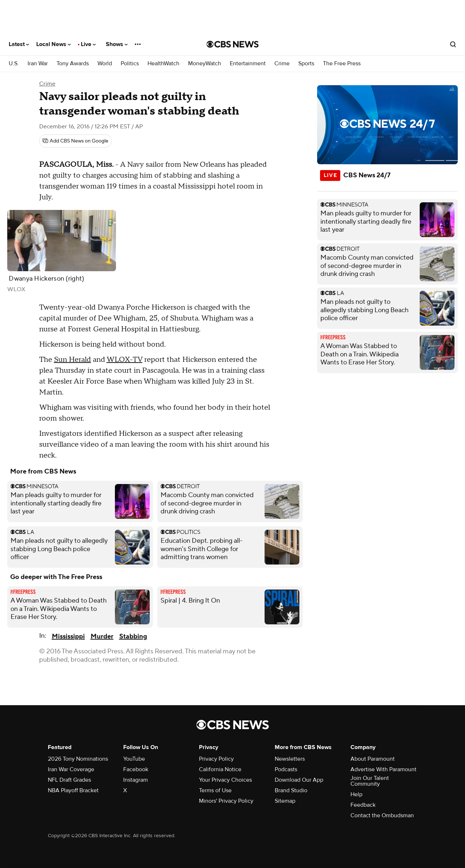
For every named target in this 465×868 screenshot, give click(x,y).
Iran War (38, 64)
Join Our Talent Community (370, 781)
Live (88, 44)
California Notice (220, 769)
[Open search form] (453, 44)
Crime (282, 64)
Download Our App (299, 780)
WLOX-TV (124, 360)
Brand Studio (291, 790)
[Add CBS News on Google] (75, 141)
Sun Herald (72, 360)
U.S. (14, 64)
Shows (117, 44)
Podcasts (286, 769)
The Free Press (342, 64)
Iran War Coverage (71, 769)
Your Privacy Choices (225, 780)
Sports (306, 64)
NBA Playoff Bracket (73, 790)
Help (356, 794)
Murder (102, 636)
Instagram (136, 780)
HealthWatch (163, 64)
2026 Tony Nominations (78, 759)
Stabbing (133, 636)
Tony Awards (73, 64)
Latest (19, 44)
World (105, 64)
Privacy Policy (216, 759)
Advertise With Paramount (383, 769)
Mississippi (68, 636)
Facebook (136, 769)
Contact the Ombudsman (382, 815)
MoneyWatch (205, 64)
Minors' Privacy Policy (226, 801)
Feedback (363, 805)
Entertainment (248, 64)
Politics (130, 64)
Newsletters (290, 759)
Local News (53, 44)
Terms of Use (215, 790)
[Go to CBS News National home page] (233, 44)
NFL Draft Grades (69, 780)
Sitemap (285, 801)
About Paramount (373, 759)
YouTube (134, 759)
